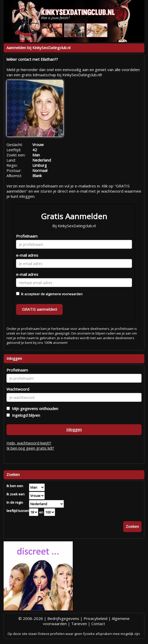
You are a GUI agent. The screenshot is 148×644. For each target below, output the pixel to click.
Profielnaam (27, 236)
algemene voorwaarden (64, 294)
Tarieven (79, 624)
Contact (98, 624)
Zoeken (132, 526)
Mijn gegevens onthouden (34, 408)
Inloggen (74, 429)
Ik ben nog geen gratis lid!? (30, 448)
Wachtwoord (18, 389)
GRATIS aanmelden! (39, 309)
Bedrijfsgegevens (63, 618)
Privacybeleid (95, 618)
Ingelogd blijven (25, 415)
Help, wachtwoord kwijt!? (29, 443)
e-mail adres (27, 255)
